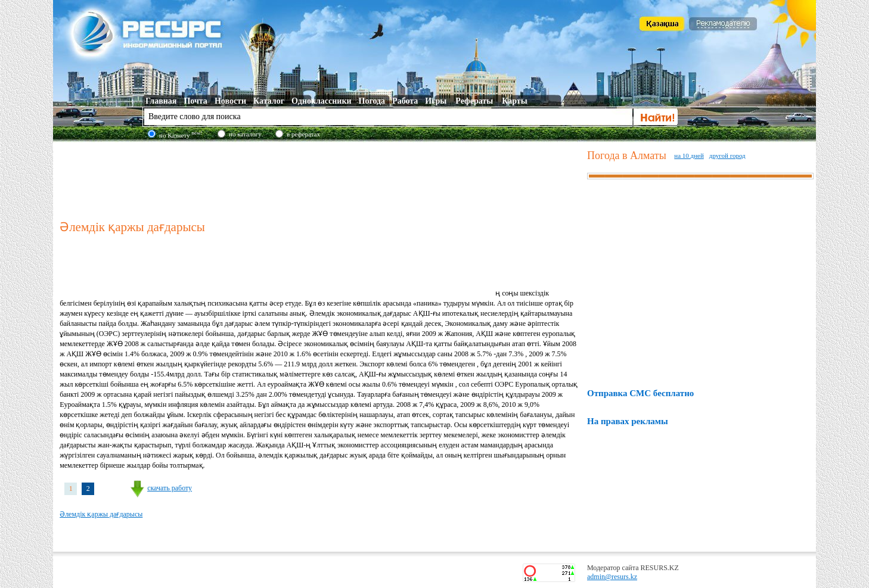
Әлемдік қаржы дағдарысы (101, 514)
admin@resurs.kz (612, 577)
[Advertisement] (321, 178)
